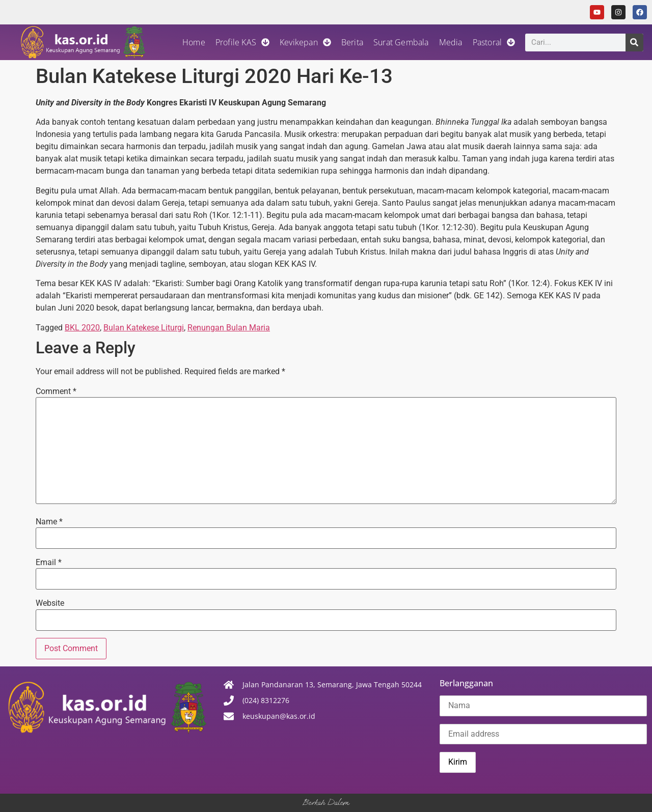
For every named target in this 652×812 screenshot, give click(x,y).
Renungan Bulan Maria (229, 328)
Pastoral (494, 42)
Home (194, 42)
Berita (352, 42)
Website (50, 603)
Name (49, 522)
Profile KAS (242, 42)
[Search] (634, 43)
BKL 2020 (82, 328)
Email (49, 563)
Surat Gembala (401, 42)
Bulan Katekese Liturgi (144, 328)
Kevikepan (305, 42)
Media (451, 42)
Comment (56, 391)
